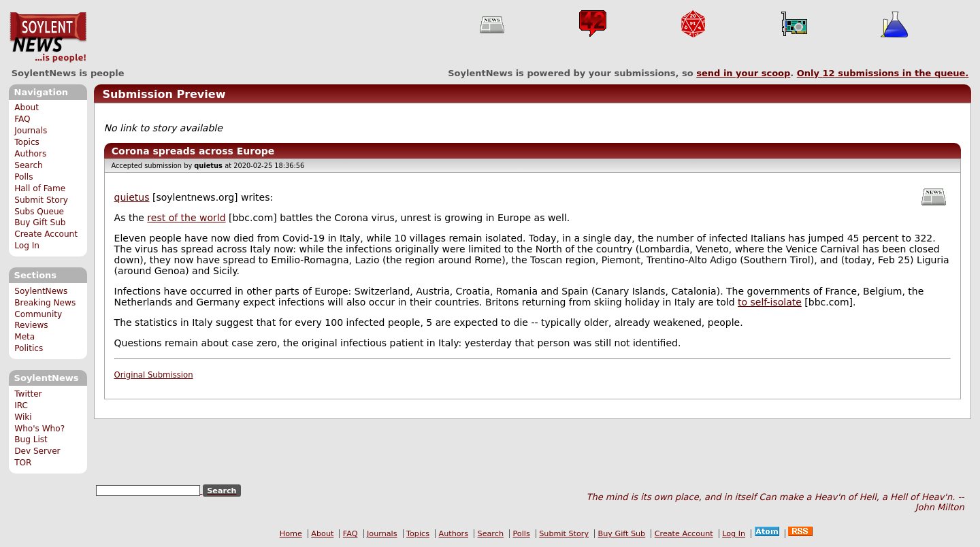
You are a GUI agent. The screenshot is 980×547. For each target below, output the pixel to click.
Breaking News (45, 303)
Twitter (28, 394)
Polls (23, 177)
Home (291, 534)
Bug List (31, 440)
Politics (29, 348)
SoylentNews (48, 37)
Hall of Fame (40, 188)
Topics (27, 142)
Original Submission (154, 375)
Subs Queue (39, 212)
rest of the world (186, 218)
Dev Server (37, 451)
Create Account (46, 234)
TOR (23, 463)
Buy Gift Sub (40, 222)
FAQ (22, 119)
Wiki (23, 417)
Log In (27, 246)
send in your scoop (743, 73)
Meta (24, 337)
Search (29, 165)
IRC (21, 405)
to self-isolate (770, 302)
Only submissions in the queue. (883, 73)
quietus (132, 197)
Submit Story (41, 200)
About (27, 107)
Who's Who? (39, 429)
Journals (31, 131)
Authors (30, 154)
